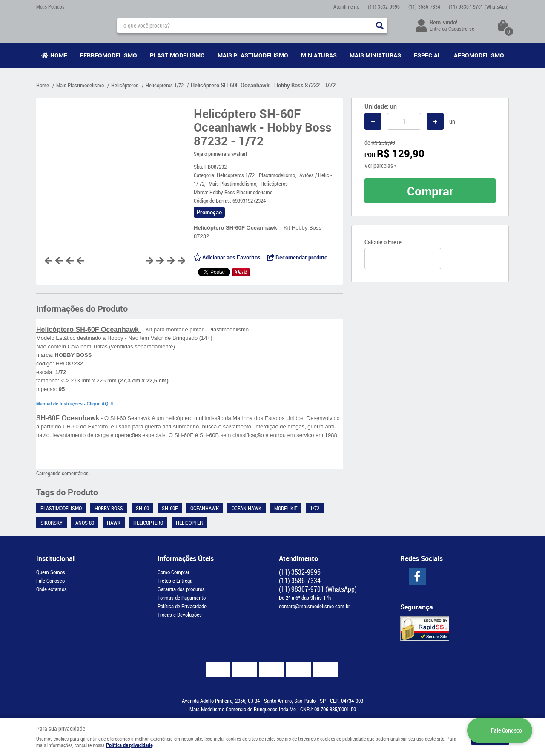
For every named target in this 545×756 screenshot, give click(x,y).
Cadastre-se (461, 29)
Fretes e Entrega (175, 581)
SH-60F (170, 508)
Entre (435, 29)
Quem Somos (51, 572)
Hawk (114, 523)
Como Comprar (174, 572)
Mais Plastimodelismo (253, 55)
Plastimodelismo (177, 55)
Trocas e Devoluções (180, 615)
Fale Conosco (50, 581)
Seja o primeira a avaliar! (220, 154)
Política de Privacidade (182, 606)
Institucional (55, 558)
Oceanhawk (205, 508)
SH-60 (142, 508)
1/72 (315, 508)
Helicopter (189, 523)
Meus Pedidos (50, 6)
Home (59, 55)
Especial (427, 55)
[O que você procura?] (380, 26)
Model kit (286, 508)
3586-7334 (424, 6)
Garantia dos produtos (181, 589)
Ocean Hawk (247, 508)
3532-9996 (384, 6)
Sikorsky (52, 523)
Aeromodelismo (479, 55)
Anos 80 (85, 523)
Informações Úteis (186, 558)
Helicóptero (148, 523)
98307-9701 (479, 6)
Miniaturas (319, 55)
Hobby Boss (109, 508)
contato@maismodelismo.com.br (314, 606)
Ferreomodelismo (109, 55)
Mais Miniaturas (375, 55)
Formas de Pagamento (182, 598)
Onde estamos (52, 589)
